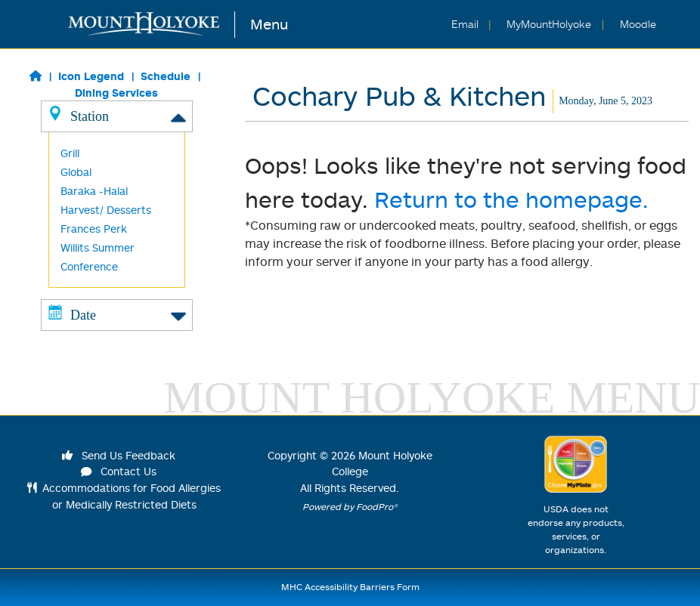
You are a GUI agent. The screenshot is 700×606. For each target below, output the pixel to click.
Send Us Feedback (119, 455)
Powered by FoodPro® (350, 507)
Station (117, 116)
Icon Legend (91, 76)
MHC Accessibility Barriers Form (350, 587)
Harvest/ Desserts (106, 210)
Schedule (166, 76)
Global (76, 172)
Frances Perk (94, 229)
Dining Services (116, 93)
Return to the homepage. (511, 199)
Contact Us (119, 471)
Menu (269, 24)
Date (117, 314)
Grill (70, 153)
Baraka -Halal (94, 191)
